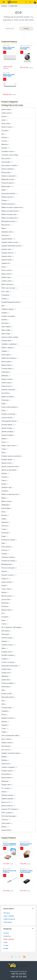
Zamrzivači (5, 235)
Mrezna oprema (7, 596)
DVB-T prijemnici (7, 813)
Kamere (4, 827)
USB (3, 704)
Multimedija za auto (8, 179)
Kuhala (4, 484)
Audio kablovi (6, 355)
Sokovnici (5, 526)
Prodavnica (7, 936)
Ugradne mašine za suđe (10, 242)
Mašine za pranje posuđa (10, 211)
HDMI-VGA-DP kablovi (9, 358)
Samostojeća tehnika (8, 193)
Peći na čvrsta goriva (8, 568)
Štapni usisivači (7, 274)
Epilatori (4, 439)
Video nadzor (6, 823)
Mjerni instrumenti (7, 284)
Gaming (4, 299)
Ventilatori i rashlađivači (9, 344)
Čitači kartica (6, 687)
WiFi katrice (5, 634)
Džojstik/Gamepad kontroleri (11, 302)
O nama (6, 945)
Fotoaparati (5, 295)
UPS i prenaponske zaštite (10, 735)
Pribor (4, 410)
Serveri (4, 715)
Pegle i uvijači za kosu (9, 446)
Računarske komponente (10, 666)
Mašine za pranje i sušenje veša (12, 207)
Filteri (3, 543)
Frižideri (4, 200)
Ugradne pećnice (7, 253)
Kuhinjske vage (7, 487)
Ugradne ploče (7, 256)
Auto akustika (6, 162)
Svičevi (4, 624)
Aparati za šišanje (7, 435)
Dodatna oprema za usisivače (11, 456)
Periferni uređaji (7, 638)
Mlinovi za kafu (6, 501)
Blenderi (4, 473)
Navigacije (5, 781)
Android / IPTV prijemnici (10, 809)
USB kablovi (6, 372)
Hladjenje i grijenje (8, 309)
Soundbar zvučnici (8, 151)
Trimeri (4, 449)
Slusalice (4, 137)
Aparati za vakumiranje (9, 470)
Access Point (6, 599)
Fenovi (4, 442)
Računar (4, 571)
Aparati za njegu (7, 428)
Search (26, 2)
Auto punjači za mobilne (9, 165)
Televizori (5, 820)
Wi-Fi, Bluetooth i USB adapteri (11, 627)
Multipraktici (5, 505)
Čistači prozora (7, 386)
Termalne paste (7, 708)
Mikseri (4, 498)
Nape (3, 228)
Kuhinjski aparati (7, 459)
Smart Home (6, 764)
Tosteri (4, 529)
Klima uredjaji (6, 330)
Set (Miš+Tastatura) (8, 655)
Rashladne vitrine (7, 232)
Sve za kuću (6, 750)
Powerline (5, 617)
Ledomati (5, 491)
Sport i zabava (6, 739)
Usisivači (4, 550)
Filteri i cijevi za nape (8, 288)
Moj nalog (7, 913)
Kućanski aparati (7, 425)
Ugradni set (5, 263)
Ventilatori (5, 711)
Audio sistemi (6, 123)
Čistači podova (6, 383)
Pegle (4, 404)
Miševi (4, 648)
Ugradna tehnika (7, 239)
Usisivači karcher (7, 418)
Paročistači (5, 400)
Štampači (5, 725)
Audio (4, 120)
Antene (4, 792)
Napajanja (5, 676)
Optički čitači (6, 680)
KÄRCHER (5, 376)
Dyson (4, 267)
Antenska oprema (7, 795)
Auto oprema (6, 158)
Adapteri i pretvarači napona (11, 753)
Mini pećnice (6, 225)
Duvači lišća (5, 393)
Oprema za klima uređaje (10, 337)
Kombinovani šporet (8, 204)
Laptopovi (5, 579)
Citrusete (5, 477)
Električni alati (6, 277)
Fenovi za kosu (7, 270)
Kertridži (4, 722)
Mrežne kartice (7, 610)
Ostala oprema (6, 113)
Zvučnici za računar (8, 662)
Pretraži (26, 29)
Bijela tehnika (6, 186)
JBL (3, 134)
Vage (3, 452)
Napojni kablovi (7, 365)
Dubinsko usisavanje (8, 390)
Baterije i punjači (7, 379)
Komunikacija (6, 746)
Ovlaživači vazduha (8, 557)
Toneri (4, 729)
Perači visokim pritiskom (9, 407)
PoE (3, 613)
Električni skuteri (7, 743)
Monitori (4, 592)
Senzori (4, 116)
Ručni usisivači (6, 547)
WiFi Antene (5, 631)
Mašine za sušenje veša (9, 218)
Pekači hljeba (6, 508)
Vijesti (5, 942)
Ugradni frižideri (7, 260)
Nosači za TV (6, 802)
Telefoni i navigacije (8, 767)
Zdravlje (4, 554)
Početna (4, 6)
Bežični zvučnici (7, 127)
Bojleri (4, 190)
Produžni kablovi (7, 369)
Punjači (4, 585)
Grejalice (4, 313)
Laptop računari (7, 582)
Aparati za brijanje (7, 432)
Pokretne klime (6, 341)
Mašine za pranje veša (26, 46)
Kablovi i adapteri (7, 348)
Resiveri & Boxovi (7, 806)
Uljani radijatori (6, 327)
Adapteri (4, 351)
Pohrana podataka (8, 683)
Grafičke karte (6, 669)
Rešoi (3, 512)
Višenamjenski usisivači (9, 421)
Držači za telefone (8, 169)
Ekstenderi (5, 603)
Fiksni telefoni (6, 774)
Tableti (4, 732)
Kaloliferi (4, 320)
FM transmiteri (6, 172)
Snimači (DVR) (6, 830)
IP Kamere (5, 606)
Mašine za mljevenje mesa (10, 494)
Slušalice (4, 641)
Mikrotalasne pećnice (9, 221)
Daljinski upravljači (7, 799)
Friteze (4, 480)
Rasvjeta (4, 760)
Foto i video (5, 291)
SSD (3, 701)
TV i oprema (6, 788)
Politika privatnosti (9, 919)
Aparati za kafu (6, 463)
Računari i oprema (7, 575)
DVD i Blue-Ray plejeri (9, 816)
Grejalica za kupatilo (8, 316)
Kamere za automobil (8, 176)
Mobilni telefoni (7, 778)
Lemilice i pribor (7, 281)
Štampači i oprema (8, 718)
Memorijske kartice (8, 697)
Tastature (5, 659)
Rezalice (4, 515)
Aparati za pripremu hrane (10, 466)
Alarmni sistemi (6, 109)
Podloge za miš (7, 652)
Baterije (4, 757)
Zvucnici (4, 141)
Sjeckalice (5, 522)
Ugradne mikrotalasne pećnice (11, 246)
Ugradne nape (6, 249)
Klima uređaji (6, 46)
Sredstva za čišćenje (8, 414)
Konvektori (5, 323)
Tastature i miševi (7, 645)
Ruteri (4, 620)
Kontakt (6, 948)
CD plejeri (5, 130)
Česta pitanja (8, 922)
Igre (3, 306)
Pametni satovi (6, 785)
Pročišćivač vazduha (8, 540)
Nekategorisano (7, 564)
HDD (3, 690)
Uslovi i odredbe (9, 916)
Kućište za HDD (7, 694)
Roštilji (4, 519)
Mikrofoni (5, 144)
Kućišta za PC (6, 673)
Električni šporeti (7, 197)
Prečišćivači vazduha (8, 561)
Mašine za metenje (8, 397)
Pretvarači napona (8, 183)
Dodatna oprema (7, 771)
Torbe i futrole (6, 589)
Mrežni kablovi (6, 362)
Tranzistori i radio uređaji (10, 155)
